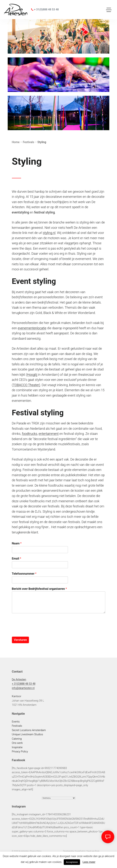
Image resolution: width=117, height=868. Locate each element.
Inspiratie (17, 747)
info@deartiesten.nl (23, 688)
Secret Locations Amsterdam (29, 730)
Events (16, 722)
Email (17, 559)
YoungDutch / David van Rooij (87, 851)
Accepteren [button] (72, 862)
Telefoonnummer (24, 574)
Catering (17, 739)
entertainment (49, 434)
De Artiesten (19, 679)
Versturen (20, 640)
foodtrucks (29, 434)
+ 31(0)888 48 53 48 (45, 9)
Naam (17, 543)
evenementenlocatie (32, 328)
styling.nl (49, 233)
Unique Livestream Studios (27, 734)
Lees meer (89, 862)
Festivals (17, 726)
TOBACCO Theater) (26, 385)
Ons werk (17, 743)
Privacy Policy (20, 752)
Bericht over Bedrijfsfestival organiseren (39, 589)
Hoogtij (32, 375)
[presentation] (40, 631)
